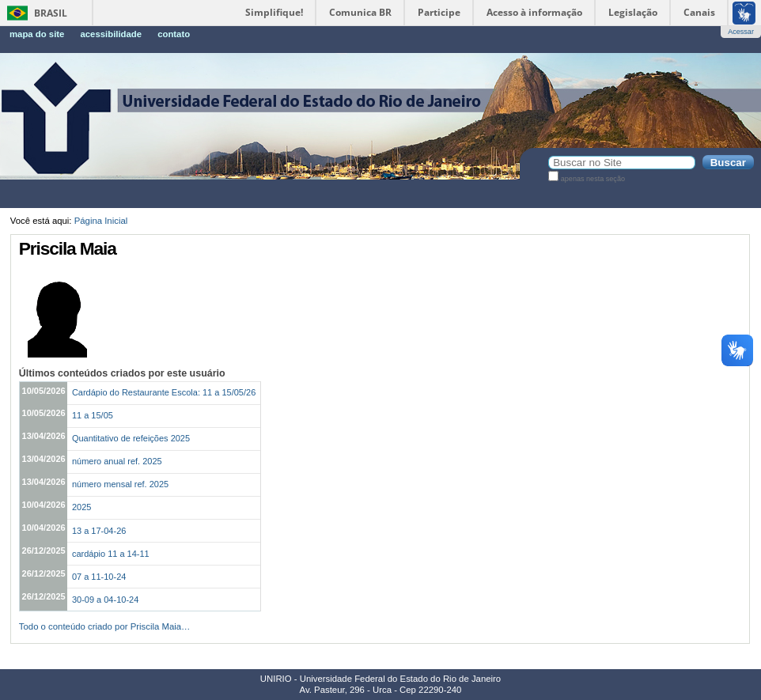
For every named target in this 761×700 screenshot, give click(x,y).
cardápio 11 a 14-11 (111, 554)
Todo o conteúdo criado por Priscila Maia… (105, 626)
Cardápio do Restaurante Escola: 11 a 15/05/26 (164, 392)
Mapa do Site (37, 34)
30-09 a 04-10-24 (105, 600)
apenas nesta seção (593, 179)
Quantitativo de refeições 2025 (131, 438)
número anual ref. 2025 (117, 461)
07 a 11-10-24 (99, 577)
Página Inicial (101, 221)
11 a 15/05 (93, 415)
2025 (81, 507)
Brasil (51, 13)
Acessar (741, 32)
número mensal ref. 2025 (120, 484)
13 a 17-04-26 (99, 531)
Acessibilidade (111, 34)
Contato (174, 34)
